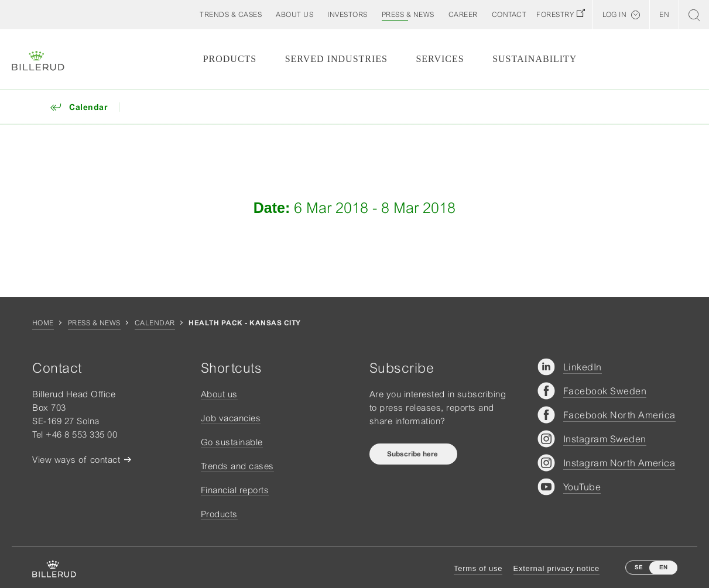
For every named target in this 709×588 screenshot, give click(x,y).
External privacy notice (556, 568)
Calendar (155, 323)
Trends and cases (237, 466)
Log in (614, 15)
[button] (294, 15)
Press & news (94, 323)
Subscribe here (413, 454)
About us (219, 394)
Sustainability (535, 59)
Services (440, 59)
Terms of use (478, 568)
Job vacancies (231, 418)
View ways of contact (76, 460)
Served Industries (336, 59)
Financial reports (235, 490)
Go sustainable (232, 442)
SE (639, 567)
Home (43, 323)
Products (230, 59)
